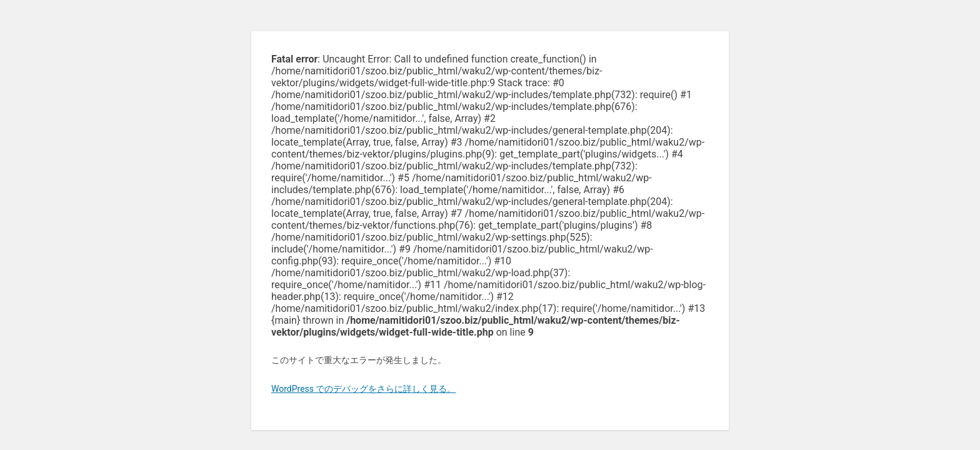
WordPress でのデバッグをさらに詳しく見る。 (364, 389)
